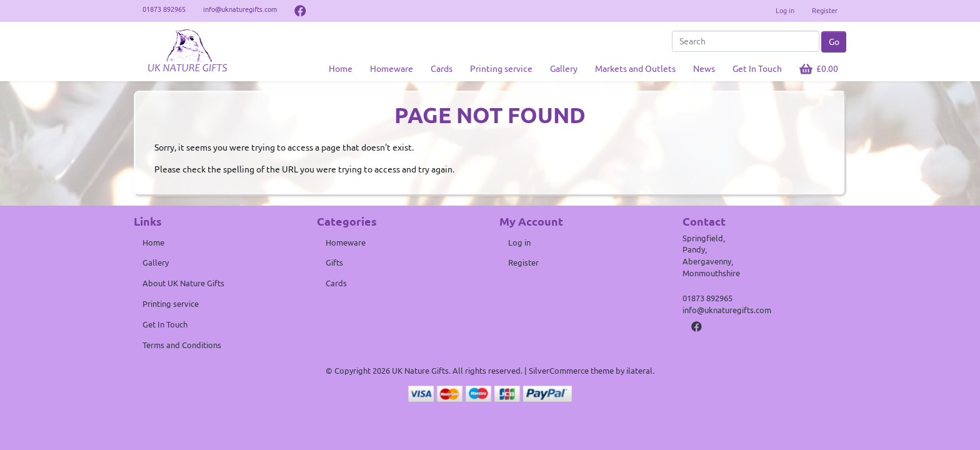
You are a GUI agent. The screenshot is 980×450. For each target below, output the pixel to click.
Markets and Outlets (635, 69)
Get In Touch (757, 69)
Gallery (564, 69)
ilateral (639, 371)
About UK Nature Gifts (183, 283)
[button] (819, 69)
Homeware (392, 69)
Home (341, 69)
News (704, 69)
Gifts (334, 262)
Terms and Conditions (182, 345)
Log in (785, 10)
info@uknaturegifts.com (727, 310)
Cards (442, 69)
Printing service (501, 69)
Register (825, 10)
